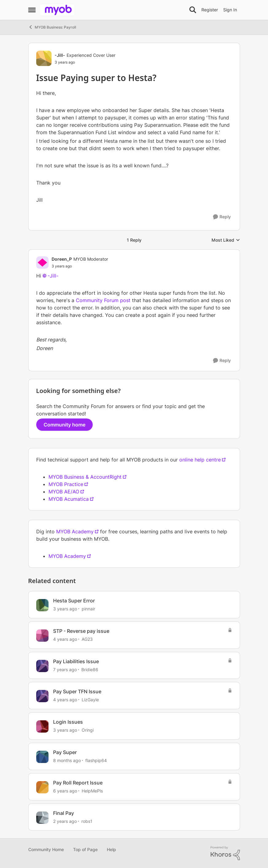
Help (111, 849)
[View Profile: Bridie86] (42, 666)
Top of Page (85, 849)
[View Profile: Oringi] (42, 726)
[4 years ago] (65, 639)
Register (210, 10)
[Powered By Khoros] (225, 853)
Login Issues (68, 722)
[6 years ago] (65, 791)
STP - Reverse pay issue (81, 631)
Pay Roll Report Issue (78, 783)
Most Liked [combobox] (226, 240)
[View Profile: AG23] (42, 636)
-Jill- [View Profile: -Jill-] (60, 55)
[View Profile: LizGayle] (42, 696)
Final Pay (64, 813)
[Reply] (222, 217)
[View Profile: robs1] (42, 818)
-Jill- (53, 276)
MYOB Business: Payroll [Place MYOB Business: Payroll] (52, 27)
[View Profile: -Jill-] (44, 58)
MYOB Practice (66, 484)
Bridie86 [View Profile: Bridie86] (90, 669)
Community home (64, 425)
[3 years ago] (65, 609)
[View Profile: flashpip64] (42, 757)
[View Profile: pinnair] (42, 605)
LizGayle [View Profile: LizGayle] (90, 700)
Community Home (46, 849)
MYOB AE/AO (64, 492)
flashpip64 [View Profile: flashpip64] (96, 760)
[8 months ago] (67, 760)
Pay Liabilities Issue (76, 661)
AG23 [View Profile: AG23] (87, 639)
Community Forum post (103, 300)
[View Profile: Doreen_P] (42, 263)
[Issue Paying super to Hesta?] (80, 266)
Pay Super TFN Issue (77, 691)
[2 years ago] (65, 821)
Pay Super (65, 752)
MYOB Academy (75, 531)
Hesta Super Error (74, 601)
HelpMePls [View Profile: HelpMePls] (92, 791)
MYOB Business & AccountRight (85, 477)
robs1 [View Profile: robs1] (87, 821)
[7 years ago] (65, 669)
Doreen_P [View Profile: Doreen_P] (62, 259)
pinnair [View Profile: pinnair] (88, 609)
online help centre (200, 460)
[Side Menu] (32, 10)
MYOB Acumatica (69, 499)
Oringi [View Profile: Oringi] (88, 730)
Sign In (230, 10)
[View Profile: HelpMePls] (42, 787)
